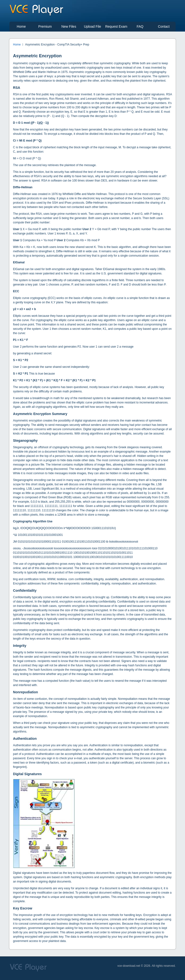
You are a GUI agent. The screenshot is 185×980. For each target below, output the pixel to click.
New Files (69, 26)
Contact (164, 26)
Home (21, 26)
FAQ (140, 26)
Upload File (93, 26)
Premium (45, 26)
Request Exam (116, 26)
